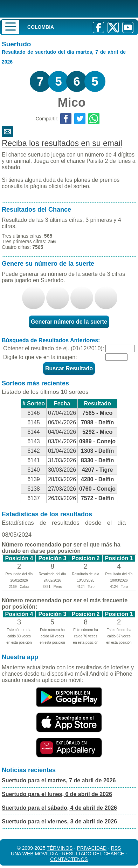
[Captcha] (116, 357)
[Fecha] (120, 348)
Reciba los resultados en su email (62, 143)
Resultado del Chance (93, 854)
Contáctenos (69, 859)
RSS (116, 848)
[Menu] (11, 27)
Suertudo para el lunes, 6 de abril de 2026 (57, 794)
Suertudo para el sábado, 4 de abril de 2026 (59, 808)
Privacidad (92, 848)
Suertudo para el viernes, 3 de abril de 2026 (59, 821)
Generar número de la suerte (69, 322)
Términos (60, 848)
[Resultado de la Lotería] (58, 9)
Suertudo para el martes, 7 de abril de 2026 (59, 780)
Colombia (41, 27)
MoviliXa (46, 854)
